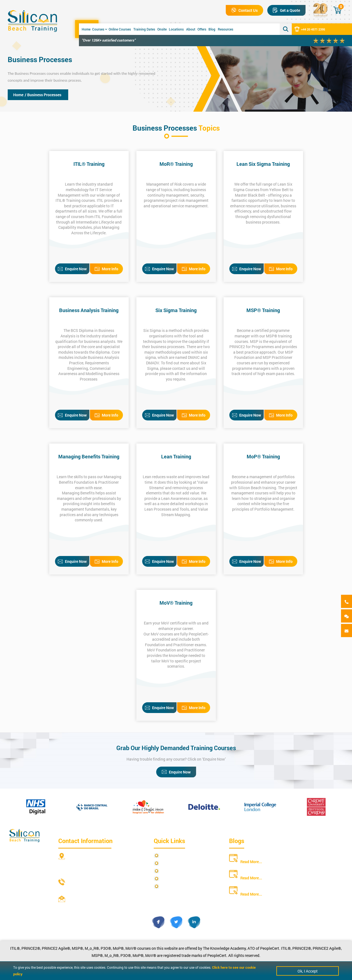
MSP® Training (263, 310)
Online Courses (120, 29)
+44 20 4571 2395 (310, 29)
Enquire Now (72, 269)
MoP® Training (263, 456)
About (191, 29)
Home (86, 29)
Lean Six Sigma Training (263, 164)
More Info (106, 269)
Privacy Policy (173, 856)
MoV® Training (176, 603)
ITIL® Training (89, 164)
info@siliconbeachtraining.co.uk (97, 906)
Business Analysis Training (89, 310)
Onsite (162, 29)
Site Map (169, 863)
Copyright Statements (180, 879)
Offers (202, 29)
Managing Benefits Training (89, 456)
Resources (226, 29)
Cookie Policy (173, 886)
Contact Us (244, 10)
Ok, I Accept (308, 971)
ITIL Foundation (108, 217)
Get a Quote (286, 10)
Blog (212, 29)
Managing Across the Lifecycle (95, 230)
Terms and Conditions (180, 871)
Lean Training (176, 456)
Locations (176, 29)
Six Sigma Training (176, 310)
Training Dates (144, 29)
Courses (100, 29)
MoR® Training (176, 164)
